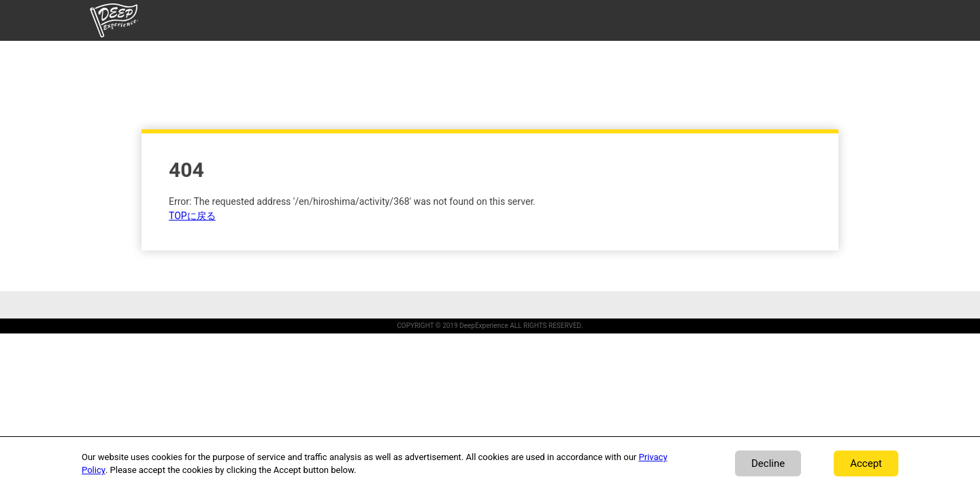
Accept (866, 463)
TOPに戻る (192, 216)
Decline (768, 463)
